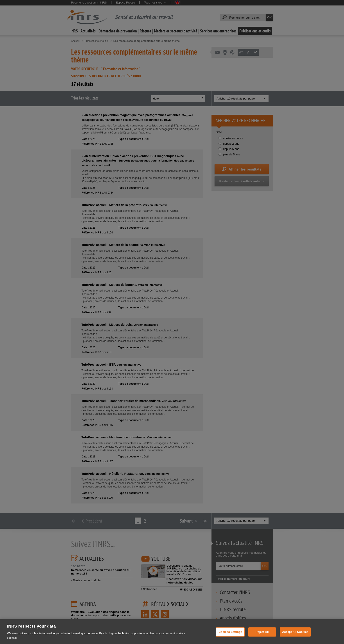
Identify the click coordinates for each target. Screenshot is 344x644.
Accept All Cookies (295, 636)
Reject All (262, 636)
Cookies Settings (230, 636)
